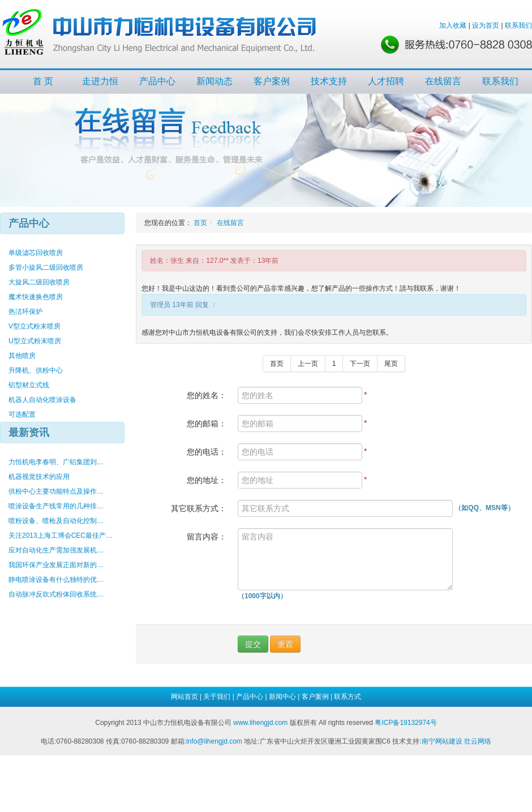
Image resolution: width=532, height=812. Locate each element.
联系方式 (347, 697)
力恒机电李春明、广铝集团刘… (56, 462)
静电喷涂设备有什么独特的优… (56, 580)
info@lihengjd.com (214, 741)
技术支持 (329, 81)
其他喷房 (22, 356)
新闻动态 (214, 81)
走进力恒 (100, 81)
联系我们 (518, 25)
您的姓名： (207, 395)
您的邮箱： (207, 424)
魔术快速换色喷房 (36, 297)
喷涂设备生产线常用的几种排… (56, 506)
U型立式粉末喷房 (35, 341)
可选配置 (22, 414)
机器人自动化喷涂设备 (42, 400)
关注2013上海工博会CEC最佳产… (61, 535)
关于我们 (217, 697)
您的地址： (207, 480)
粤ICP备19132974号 (406, 723)
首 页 (43, 81)
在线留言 (443, 81)
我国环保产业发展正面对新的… (56, 565)
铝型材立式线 (29, 385)
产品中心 (157, 81)
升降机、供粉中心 (36, 370)
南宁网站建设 (442, 741)
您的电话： (207, 452)
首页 (200, 223)
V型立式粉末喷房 (35, 326)
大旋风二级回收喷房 (39, 282)
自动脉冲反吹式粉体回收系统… (56, 594)
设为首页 (486, 25)
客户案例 (272, 81)
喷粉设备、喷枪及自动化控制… (56, 521)
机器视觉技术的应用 (39, 477)
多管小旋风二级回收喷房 (46, 267)
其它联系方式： (199, 508)
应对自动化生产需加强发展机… (56, 550)
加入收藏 (453, 25)
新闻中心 (282, 697)
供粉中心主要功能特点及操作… (56, 491)
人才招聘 (386, 81)
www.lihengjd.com (260, 723)
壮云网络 (478, 741)
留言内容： (207, 537)
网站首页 (185, 697)
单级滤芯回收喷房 (36, 253)
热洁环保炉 (25, 312)
